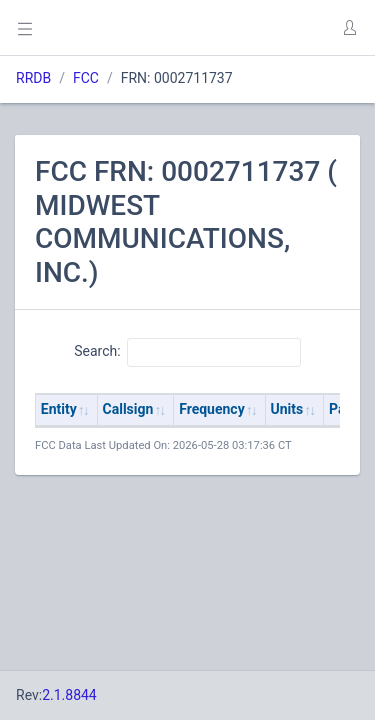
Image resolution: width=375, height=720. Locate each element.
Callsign (128, 409)
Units (287, 409)
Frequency (212, 409)
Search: (187, 352)
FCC (86, 78)
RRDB (33, 78)
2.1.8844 (69, 695)
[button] (349, 28)
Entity (59, 409)
